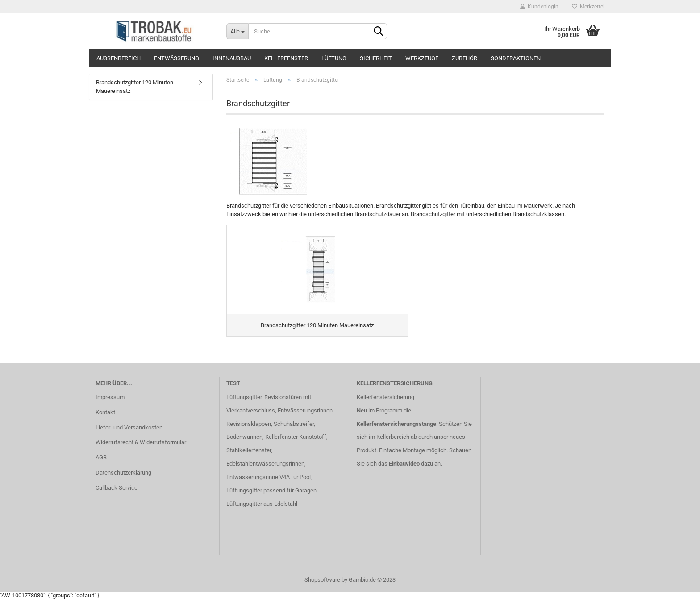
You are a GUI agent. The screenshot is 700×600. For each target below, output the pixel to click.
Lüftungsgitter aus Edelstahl (262, 504)
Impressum (110, 397)
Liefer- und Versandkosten (129, 427)
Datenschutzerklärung (123, 473)
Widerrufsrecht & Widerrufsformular (141, 442)
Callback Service (117, 488)
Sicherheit (376, 58)
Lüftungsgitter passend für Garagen (271, 490)
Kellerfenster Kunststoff (296, 437)
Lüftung (334, 58)
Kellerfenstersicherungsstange (396, 424)
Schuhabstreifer (294, 424)
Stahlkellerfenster (249, 450)
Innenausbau (232, 58)
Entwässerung (177, 58)
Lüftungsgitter (244, 397)
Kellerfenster (286, 58)
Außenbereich (119, 58)
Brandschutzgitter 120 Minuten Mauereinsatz (135, 87)
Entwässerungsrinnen (305, 410)
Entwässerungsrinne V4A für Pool (269, 477)
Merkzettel (588, 7)
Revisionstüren (283, 397)
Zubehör (465, 58)
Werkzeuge (422, 58)
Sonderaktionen (516, 58)
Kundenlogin (539, 7)
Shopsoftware (322, 580)
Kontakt (105, 412)
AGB (101, 457)
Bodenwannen (244, 437)
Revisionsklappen (249, 424)
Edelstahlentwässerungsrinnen (265, 464)
